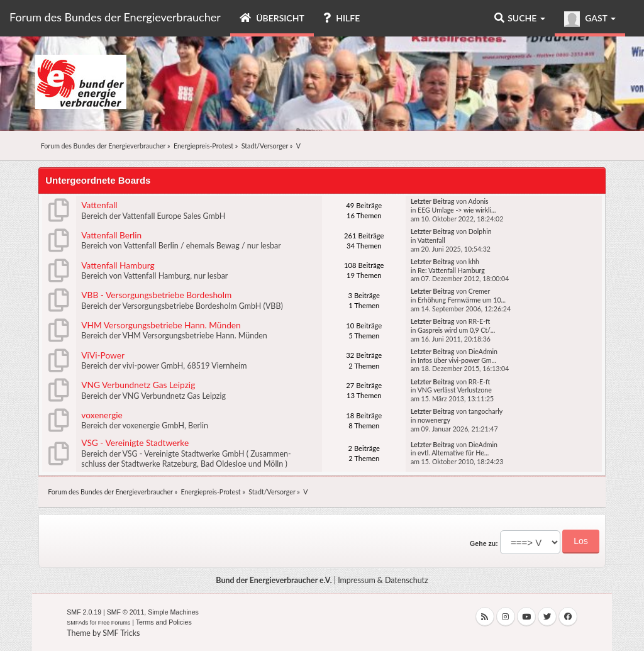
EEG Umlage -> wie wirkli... (457, 210)
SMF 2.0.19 (84, 612)
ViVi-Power (103, 355)
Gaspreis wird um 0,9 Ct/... (456, 330)
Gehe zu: (484, 543)
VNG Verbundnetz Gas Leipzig (138, 385)
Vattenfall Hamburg (118, 265)
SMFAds (77, 623)
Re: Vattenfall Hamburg (451, 270)
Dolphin (480, 231)
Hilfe (341, 18)
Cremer (479, 291)
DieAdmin (483, 352)
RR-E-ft (480, 321)
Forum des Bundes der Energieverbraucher (115, 17)
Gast (590, 19)
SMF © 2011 (126, 612)
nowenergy (434, 420)
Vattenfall (99, 205)
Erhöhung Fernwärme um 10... (462, 300)
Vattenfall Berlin (111, 235)
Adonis (478, 201)
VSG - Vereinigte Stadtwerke (135, 442)
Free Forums (114, 623)
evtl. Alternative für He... (453, 453)
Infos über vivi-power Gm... (457, 360)
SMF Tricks (121, 633)
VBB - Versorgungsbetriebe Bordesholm (156, 295)
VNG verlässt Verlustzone (455, 390)
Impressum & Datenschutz (383, 580)
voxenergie (102, 415)
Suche (520, 18)
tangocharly (486, 411)
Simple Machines (173, 612)
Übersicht (272, 18)
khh (474, 262)
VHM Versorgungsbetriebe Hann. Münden (161, 325)
